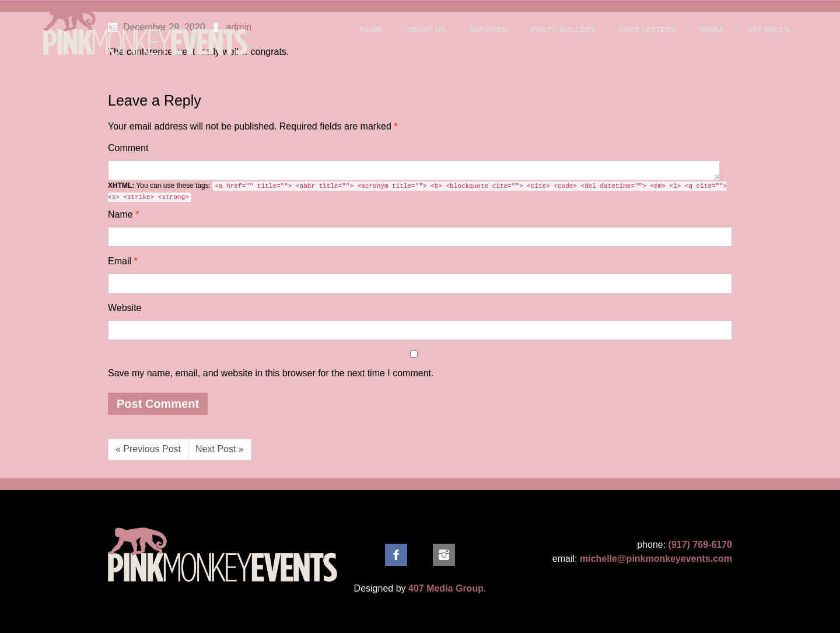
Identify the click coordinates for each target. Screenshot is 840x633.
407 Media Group (446, 588)
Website (125, 308)
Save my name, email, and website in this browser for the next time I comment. (271, 373)
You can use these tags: (417, 192)
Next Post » (220, 449)
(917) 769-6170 (700, 545)
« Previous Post (148, 449)
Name (123, 214)
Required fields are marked (253, 126)
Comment (128, 148)
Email (123, 261)
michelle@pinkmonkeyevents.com (656, 559)
